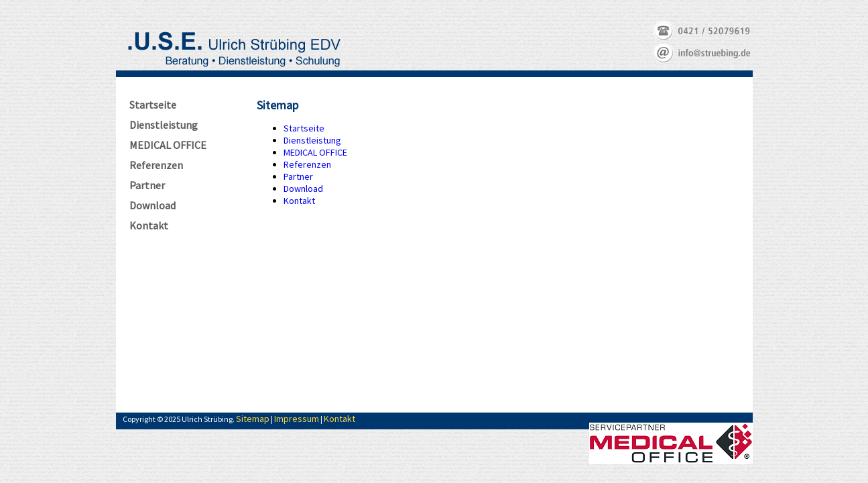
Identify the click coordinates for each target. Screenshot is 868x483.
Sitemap (253, 419)
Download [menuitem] (303, 189)
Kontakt (339, 419)
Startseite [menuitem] (304, 128)
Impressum (297, 419)
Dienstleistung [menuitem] (312, 140)
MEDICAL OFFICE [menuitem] (315, 152)
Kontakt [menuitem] (299, 201)
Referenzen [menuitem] (307, 164)
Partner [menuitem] (298, 176)
